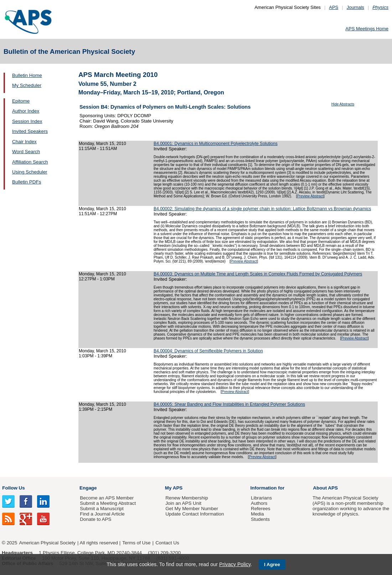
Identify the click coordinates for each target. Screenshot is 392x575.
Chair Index (24, 142)
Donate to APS (96, 519)
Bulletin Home (27, 75)
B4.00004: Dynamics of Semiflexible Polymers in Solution (208, 351)
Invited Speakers (30, 131)
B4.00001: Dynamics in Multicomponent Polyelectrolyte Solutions (216, 144)
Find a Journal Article (102, 514)
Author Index (26, 111)
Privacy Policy (235, 564)
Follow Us (13, 488)
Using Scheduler (30, 172)
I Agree (272, 564)
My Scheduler (27, 85)
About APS (325, 488)
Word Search (26, 152)
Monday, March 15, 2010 (102, 144)
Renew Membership (187, 498)
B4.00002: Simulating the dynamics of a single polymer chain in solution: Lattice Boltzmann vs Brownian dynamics (262, 209)
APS (334, 7)
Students (260, 519)
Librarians (261, 498)
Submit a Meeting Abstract (108, 503)
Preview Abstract (310, 196)
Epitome (21, 101)
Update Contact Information (195, 514)
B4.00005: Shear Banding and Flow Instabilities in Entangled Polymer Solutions (229, 404)
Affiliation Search (30, 162)
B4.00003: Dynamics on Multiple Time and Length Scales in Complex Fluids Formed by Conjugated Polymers (258, 274)
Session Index (27, 121)
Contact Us (167, 543)
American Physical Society (47, 543)
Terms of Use (136, 543)
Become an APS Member (107, 498)
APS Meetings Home (367, 29)
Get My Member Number (192, 509)
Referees (261, 509)
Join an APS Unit (183, 503)
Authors (259, 503)
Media (257, 514)
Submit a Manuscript (102, 509)
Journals (355, 7)
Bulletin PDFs (27, 182)
